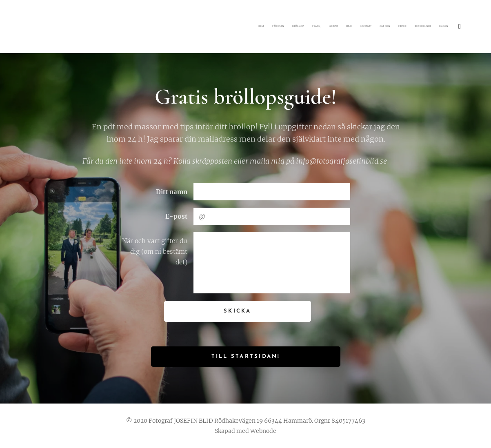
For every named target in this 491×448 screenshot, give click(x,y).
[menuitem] (349, 27)
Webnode (263, 431)
